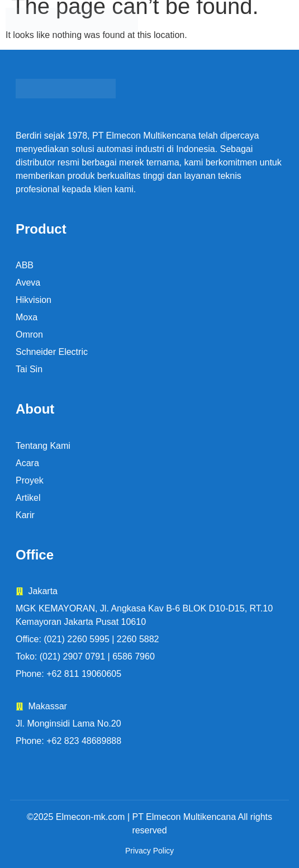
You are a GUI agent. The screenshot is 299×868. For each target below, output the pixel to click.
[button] (250, 21)
